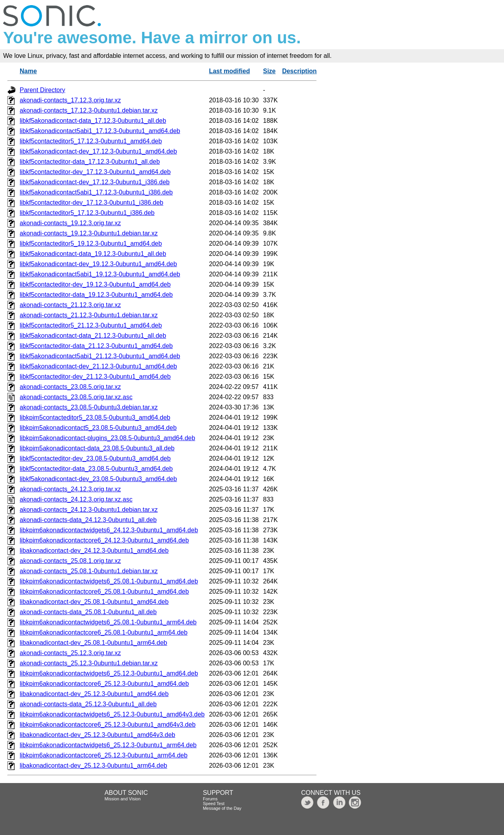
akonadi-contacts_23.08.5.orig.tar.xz (70, 387)
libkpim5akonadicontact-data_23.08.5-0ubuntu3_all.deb (97, 448)
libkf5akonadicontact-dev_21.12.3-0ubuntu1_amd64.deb (98, 366)
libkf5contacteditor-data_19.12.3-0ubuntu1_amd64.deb (96, 295)
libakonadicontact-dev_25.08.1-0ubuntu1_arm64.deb (94, 643)
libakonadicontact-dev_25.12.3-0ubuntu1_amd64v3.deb (97, 735)
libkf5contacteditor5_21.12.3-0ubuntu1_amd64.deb (91, 325)
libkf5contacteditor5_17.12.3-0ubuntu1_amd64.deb (91, 141)
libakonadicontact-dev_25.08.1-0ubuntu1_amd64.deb (94, 602)
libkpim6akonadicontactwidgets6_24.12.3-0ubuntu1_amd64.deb (109, 530)
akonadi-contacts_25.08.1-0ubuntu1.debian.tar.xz (89, 571)
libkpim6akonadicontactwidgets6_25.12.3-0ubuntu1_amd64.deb (109, 673)
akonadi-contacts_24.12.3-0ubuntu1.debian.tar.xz (89, 510)
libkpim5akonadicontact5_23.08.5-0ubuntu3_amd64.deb (98, 428)
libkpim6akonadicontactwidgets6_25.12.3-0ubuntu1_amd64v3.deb (112, 714)
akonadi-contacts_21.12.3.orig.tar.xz (70, 305)
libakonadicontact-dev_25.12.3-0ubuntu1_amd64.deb (94, 694)
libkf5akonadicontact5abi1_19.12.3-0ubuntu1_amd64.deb (100, 274)
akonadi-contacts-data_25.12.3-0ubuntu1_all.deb (88, 704)
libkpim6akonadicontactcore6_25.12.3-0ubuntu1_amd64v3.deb (108, 725)
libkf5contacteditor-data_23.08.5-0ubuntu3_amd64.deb (96, 469)
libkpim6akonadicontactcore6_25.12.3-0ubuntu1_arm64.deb (104, 755)
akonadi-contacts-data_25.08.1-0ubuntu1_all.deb (88, 612)
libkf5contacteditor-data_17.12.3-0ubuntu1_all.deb (90, 162)
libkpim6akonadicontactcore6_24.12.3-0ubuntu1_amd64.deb (104, 540)
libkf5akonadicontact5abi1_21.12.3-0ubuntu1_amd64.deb (100, 356)
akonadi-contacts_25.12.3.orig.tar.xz (70, 653)
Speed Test (214, 804)
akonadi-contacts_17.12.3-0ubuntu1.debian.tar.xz (89, 110)
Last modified (230, 71)
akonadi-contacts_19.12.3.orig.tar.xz (70, 223)
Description (299, 71)
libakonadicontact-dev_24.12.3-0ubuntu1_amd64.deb (94, 551)
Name (28, 71)
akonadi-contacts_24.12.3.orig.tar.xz (70, 489)
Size (269, 71)
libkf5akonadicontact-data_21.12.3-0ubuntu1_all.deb (93, 336)
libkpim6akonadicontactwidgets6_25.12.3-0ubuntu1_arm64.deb (108, 745)
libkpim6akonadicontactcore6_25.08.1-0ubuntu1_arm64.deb (104, 632)
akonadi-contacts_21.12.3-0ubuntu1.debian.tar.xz (89, 315)
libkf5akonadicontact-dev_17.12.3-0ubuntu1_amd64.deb (98, 151)
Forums (210, 799)
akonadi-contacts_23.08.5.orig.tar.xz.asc (76, 397)
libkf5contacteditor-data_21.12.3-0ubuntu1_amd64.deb (96, 346)
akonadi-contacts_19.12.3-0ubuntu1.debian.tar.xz (89, 233)
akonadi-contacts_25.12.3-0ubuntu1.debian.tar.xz (89, 663)
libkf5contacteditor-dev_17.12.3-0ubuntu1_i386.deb (92, 203)
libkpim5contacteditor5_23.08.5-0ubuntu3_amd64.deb (95, 417)
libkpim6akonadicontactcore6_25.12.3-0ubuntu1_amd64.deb (104, 684)
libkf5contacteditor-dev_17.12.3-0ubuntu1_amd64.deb (95, 172)
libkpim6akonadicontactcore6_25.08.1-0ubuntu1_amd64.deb (104, 592)
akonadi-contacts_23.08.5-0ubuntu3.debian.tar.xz (89, 407)
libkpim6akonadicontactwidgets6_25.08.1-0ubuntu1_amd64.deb (109, 581)
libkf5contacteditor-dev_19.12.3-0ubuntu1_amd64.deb (95, 284)
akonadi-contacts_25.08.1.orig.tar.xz (70, 561)
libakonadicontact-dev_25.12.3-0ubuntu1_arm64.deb (94, 766)
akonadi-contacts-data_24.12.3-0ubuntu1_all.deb (88, 520)
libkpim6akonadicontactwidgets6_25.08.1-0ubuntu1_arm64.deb (108, 622)
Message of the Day (222, 808)
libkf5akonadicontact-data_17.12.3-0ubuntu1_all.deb (93, 121)
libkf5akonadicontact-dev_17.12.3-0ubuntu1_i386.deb (95, 182)
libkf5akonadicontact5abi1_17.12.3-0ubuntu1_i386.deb (96, 192)
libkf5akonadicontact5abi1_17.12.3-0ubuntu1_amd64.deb (100, 131)
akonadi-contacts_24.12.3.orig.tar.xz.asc (76, 499)
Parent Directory (43, 90)
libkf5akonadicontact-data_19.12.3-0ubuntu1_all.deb (93, 254)
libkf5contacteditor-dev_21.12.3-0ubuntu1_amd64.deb (95, 377)
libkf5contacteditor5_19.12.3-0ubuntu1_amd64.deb (91, 243)
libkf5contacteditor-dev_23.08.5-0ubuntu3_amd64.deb (95, 458)
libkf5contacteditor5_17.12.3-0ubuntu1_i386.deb (87, 213)
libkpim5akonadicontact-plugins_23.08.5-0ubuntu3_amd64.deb (107, 438)
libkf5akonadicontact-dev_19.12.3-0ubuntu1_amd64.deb (98, 264)
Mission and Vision (123, 799)
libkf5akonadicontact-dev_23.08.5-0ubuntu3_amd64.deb (98, 479)
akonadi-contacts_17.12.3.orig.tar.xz (70, 100)
